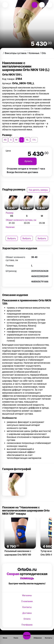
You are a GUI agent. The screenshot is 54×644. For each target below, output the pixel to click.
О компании (27, 601)
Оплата (27, 619)
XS (5, 140)
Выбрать (12, 238)
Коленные (34, 53)
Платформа (27, 625)
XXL (34, 140)
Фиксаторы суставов (15, 53)
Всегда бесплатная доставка (22, 172)
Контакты (27, 607)
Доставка (27, 613)
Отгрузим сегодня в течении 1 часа (26, 169)
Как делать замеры (38, 190)
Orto (44, 53)
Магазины (27, 595)
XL (27, 140)
